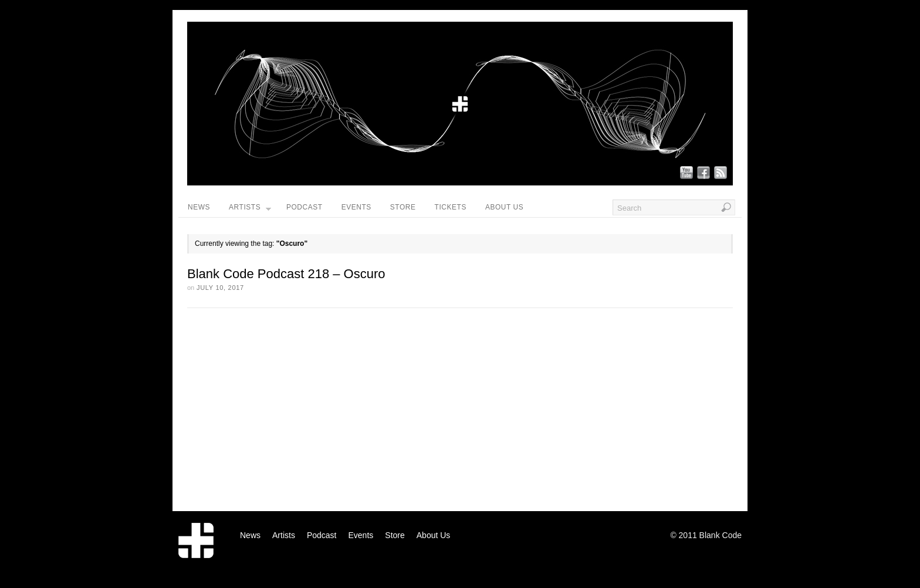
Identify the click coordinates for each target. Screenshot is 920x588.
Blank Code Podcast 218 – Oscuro (286, 274)
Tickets (451, 207)
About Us (504, 207)
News (199, 207)
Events (356, 207)
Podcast (305, 207)
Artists (250, 210)
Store (403, 207)
